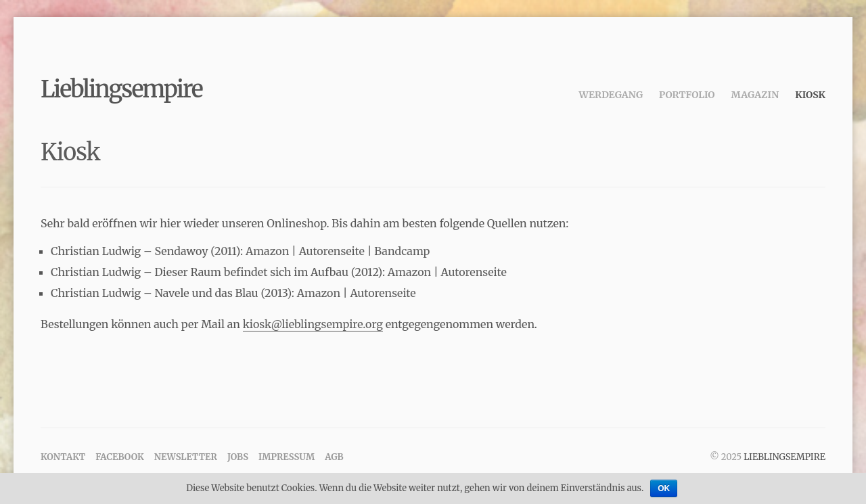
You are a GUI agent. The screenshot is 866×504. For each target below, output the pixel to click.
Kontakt (63, 457)
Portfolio (687, 95)
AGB (334, 457)
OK (664, 488)
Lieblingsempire (121, 89)
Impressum (287, 457)
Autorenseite (332, 251)
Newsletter (186, 457)
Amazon (267, 251)
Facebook (120, 457)
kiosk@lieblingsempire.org (313, 324)
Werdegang (611, 95)
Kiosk (810, 95)
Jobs (238, 457)
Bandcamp (402, 251)
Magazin (755, 95)
